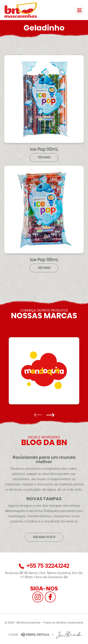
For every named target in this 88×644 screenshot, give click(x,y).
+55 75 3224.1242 (48, 566)
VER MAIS (44, 158)
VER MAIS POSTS (44, 537)
